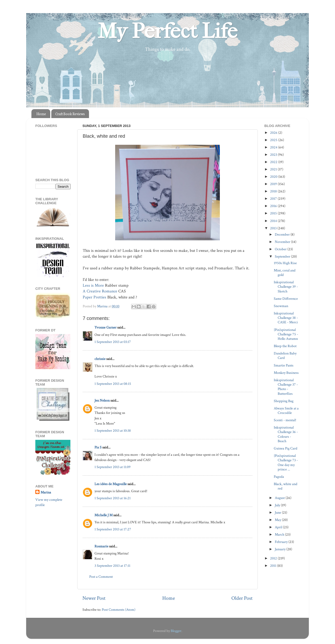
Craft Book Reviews (70, 114)
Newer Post (94, 598)
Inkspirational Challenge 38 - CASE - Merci (286, 318)
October (281, 249)
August (280, 498)
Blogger (176, 631)
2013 (274, 228)
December (283, 234)
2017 (274, 199)
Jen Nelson (102, 400)
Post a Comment (101, 577)
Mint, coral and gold (285, 273)
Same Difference (286, 299)
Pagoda (279, 477)
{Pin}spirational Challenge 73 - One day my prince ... (286, 462)
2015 (274, 213)
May (278, 520)
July (278, 505)
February (282, 542)
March (280, 534)
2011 (274, 566)
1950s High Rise (285, 263)
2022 (274, 162)
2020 (274, 177)
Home (41, 114)
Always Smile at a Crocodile (286, 410)
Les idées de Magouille (111, 484)
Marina (46, 492)
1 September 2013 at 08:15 (113, 384)
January (281, 549)
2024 (274, 147)
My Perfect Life (167, 31)
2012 (274, 558)
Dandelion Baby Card (285, 356)
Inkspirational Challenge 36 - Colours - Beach (286, 434)
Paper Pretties (94, 297)
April (279, 527)
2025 (274, 140)
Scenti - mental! (285, 420)
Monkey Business (286, 373)
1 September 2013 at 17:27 (113, 529)
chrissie (100, 359)
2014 (274, 221)
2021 (274, 169)
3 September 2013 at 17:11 (112, 566)
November (283, 242)
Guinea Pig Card (286, 448)
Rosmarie (101, 546)
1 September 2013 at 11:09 (113, 467)
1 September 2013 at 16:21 (113, 498)
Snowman (281, 306)
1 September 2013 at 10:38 (113, 431)
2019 (274, 184)
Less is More (93, 285)
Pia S (98, 447)
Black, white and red (286, 486)
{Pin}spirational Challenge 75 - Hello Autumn (286, 334)
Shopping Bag (284, 401)
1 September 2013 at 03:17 (113, 342)
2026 (274, 133)
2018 (274, 191)
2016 (274, 206)
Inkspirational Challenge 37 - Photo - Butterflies (286, 387)
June (278, 512)
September (283, 256)
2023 (274, 155)
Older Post (242, 598)
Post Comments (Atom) (119, 610)
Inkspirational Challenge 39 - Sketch (286, 287)
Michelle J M (104, 515)
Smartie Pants (284, 365)
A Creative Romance (100, 291)
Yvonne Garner (105, 327)
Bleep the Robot (285, 346)
